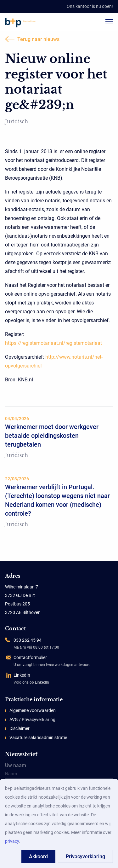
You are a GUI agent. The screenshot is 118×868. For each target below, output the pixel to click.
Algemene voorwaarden (33, 710)
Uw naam (59, 771)
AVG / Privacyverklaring (32, 720)
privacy (12, 841)
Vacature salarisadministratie (38, 738)
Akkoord (38, 856)
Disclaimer (20, 728)
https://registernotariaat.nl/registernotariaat (53, 343)
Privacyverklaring (85, 856)
